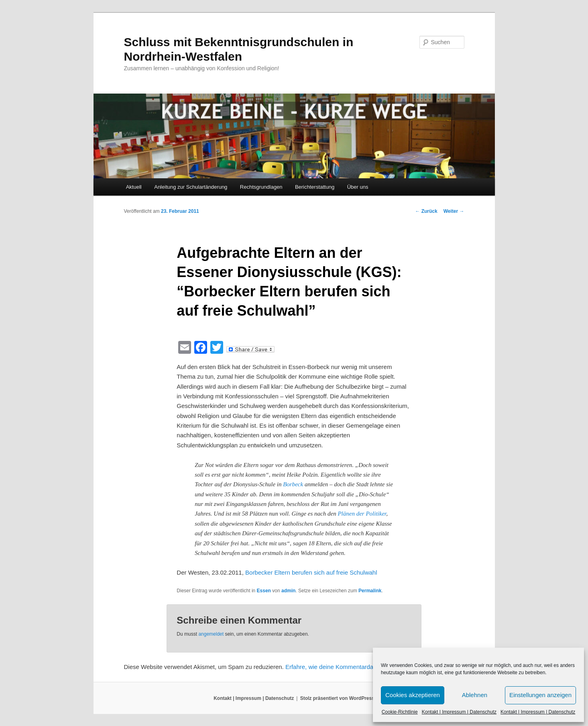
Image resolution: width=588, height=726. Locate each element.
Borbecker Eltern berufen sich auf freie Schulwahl (311, 572)
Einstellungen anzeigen (540, 695)
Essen (264, 591)
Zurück (426, 211)
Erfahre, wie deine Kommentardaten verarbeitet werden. (360, 667)
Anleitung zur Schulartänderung (191, 187)
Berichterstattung (315, 187)
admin (288, 591)
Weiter (454, 211)
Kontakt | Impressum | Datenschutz (459, 712)
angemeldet (211, 634)
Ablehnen (475, 695)
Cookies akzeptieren (413, 695)
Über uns (358, 187)
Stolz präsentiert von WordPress (337, 698)
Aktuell (134, 187)
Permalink (370, 591)
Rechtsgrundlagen (261, 187)
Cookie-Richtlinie (400, 712)
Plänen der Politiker (362, 514)
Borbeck (293, 484)
